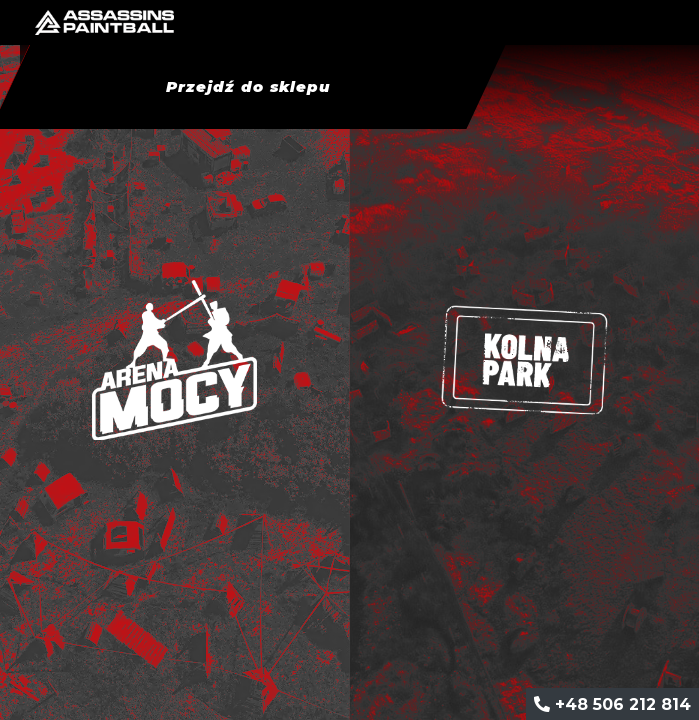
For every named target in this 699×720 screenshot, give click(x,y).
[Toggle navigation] (671, 23)
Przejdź (247, 86)
